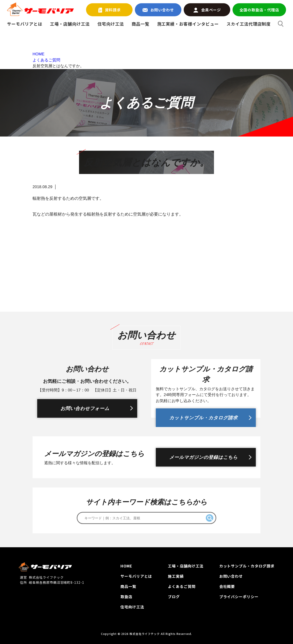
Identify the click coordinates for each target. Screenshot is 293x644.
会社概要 (227, 586)
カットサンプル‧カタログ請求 (247, 566)
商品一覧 (140, 24)
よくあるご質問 (182, 586)
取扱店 (126, 597)
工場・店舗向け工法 (70, 24)
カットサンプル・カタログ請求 (203, 418)
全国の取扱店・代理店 (259, 10)
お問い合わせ (158, 10)
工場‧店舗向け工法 (186, 566)
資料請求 (110, 10)
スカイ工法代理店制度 (249, 24)
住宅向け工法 (111, 24)
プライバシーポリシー (239, 597)
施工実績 (176, 576)
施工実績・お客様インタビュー (188, 24)
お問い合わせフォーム (85, 408)
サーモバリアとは (25, 24)
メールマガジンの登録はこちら (203, 457)
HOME (126, 566)
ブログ (174, 597)
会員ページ (207, 10)
